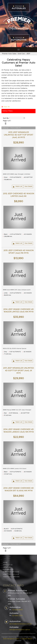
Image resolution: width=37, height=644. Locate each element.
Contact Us (8, 565)
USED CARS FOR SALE (11, 574)
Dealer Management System (11, 639)
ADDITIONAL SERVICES (11, 577)
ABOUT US (7, 567)
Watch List (19, 186)
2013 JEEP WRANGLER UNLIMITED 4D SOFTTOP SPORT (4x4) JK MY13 (19, 135)
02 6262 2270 (17, 616)
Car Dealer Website (27, 639)
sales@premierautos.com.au (20, 630)
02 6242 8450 (17, 610)
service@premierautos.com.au (21, 624)
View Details (28, 186)
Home (5, 562)
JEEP (28, 54)
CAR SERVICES (8, 570)
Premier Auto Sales (9, 54)
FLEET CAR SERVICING (11, 572)
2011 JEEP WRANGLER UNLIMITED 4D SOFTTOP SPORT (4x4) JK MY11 (18, 371)
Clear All (6, 107)
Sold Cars (21, 54)
